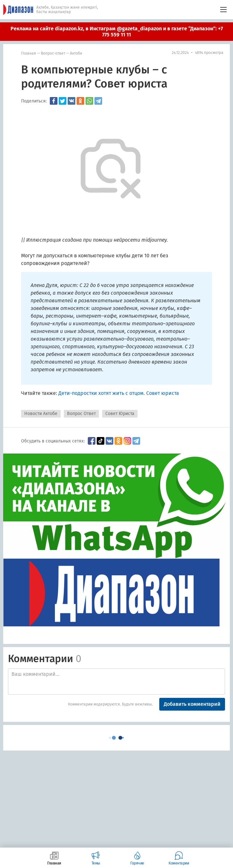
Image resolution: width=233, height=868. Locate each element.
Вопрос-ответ (53, 53)
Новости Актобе (41, 414)
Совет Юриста (120, 414)
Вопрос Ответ (81, 414)
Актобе (76, 53)
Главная (29, 53)
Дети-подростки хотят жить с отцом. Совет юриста (119, 393)
